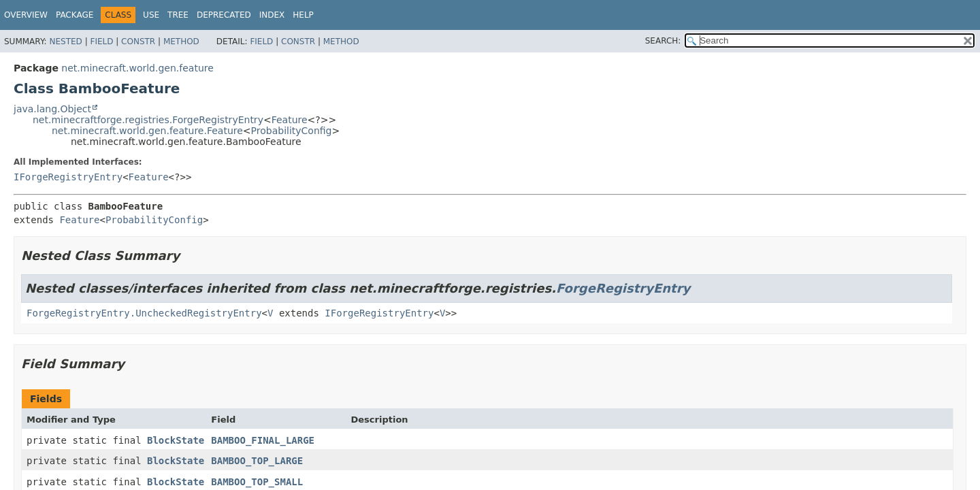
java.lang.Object (52, 109)
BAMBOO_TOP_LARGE (257, 461)
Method (181, 42)
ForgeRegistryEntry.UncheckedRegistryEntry (144, 313)
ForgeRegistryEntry (623, 288)
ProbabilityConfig (292, 131)
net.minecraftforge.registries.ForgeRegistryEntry (148, 120)
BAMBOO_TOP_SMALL (257, 482)
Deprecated (224, 15)
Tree (178, 15)
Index (272, 15)
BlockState (176, 440)
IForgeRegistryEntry (68, 177)
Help (303, 15)
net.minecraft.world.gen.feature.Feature (147, 131)
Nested (65, 42)
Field (101, 42)
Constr (138, 42)
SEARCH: (663, 41)
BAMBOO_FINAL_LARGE (263, 440)
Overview (26, 15)
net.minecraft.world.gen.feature (137, 68)
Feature (290, 120)
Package (75, 15)
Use (151, 15)
